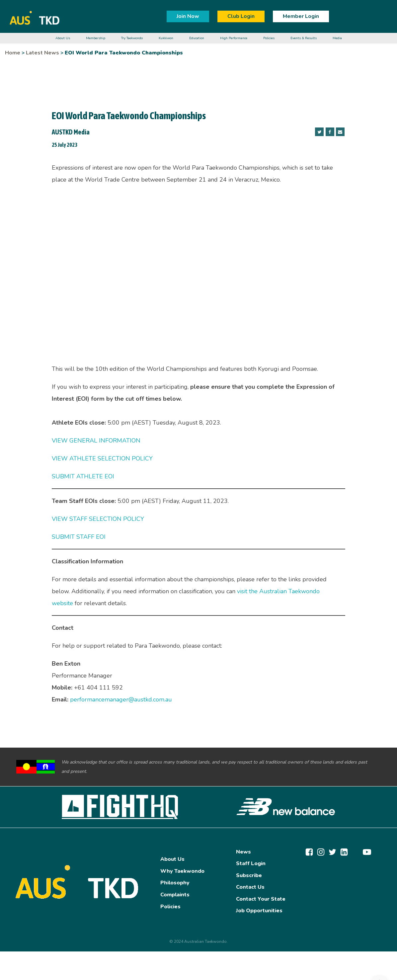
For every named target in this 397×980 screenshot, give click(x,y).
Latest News (42, 53)
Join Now (188, 16)
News (243, 852)
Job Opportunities (259, 911)
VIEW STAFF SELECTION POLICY (98, 519)
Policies (170, 907)
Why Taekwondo (182, 871)
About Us (172, 859)
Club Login (241, 16)
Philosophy (175, 883)
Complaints (175, 895)
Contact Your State (261, 899)
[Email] (340, 132)
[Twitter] (319, 132)
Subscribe (249, 875)
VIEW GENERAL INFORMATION (96, 441)
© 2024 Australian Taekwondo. (198, 941)
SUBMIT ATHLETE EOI (83, 476)
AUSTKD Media (71, 132)
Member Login (301, 16)
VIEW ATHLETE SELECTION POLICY (102, 458)
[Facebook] (330, 132)
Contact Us (250, 887)
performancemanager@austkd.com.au (121, 699)
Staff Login (251, 863)
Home (13, 53)
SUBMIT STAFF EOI (79, 537)
